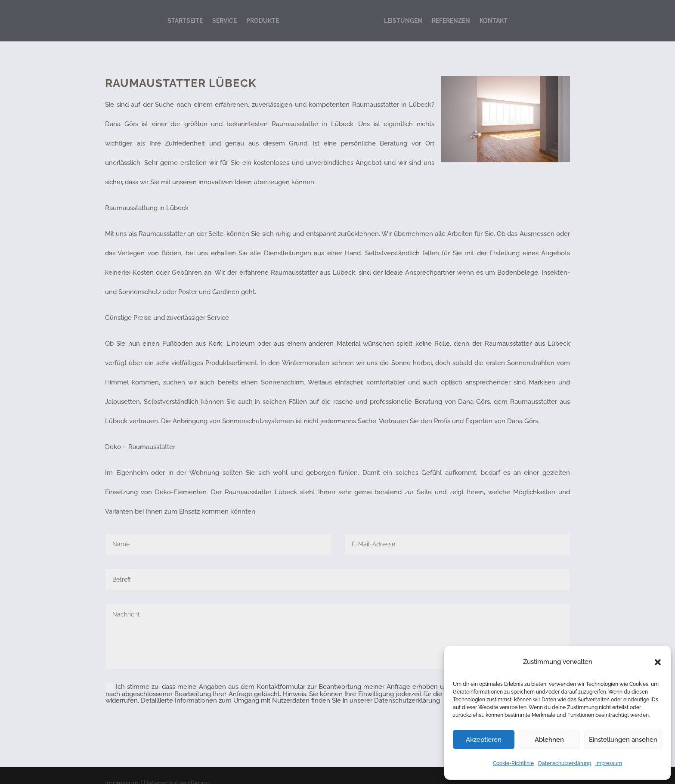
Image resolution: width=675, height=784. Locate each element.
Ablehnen (549, 740)
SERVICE (224, 20)
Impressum (609, 763)
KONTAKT (494, 20)
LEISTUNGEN (403, 20)
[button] (658, 662)
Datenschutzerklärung (565, 763)
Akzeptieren (484, 740)
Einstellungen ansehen (623, 740)
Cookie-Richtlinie (513, 763)
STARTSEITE (185, 20)
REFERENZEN (451, 20)
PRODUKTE (263, 20)
